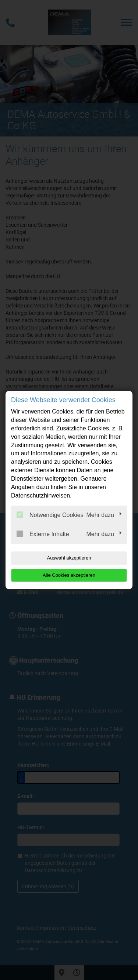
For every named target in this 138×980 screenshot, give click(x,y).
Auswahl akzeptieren (69, 558)
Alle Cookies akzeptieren (69, 575)
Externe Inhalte (43, 534)
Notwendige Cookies (50, 515)
